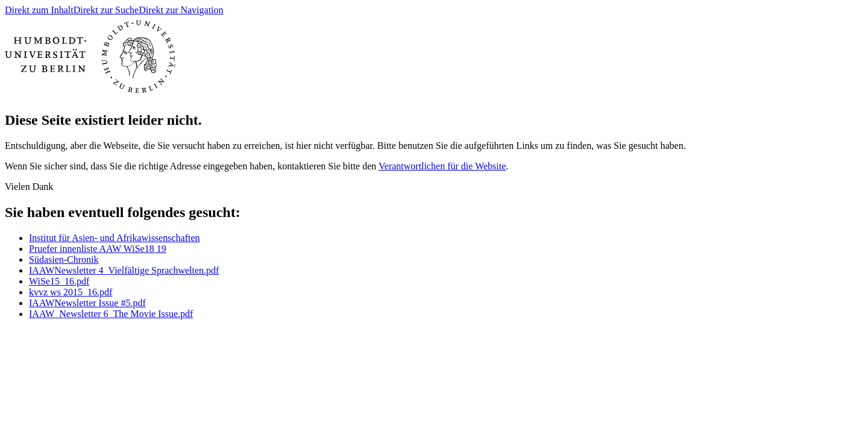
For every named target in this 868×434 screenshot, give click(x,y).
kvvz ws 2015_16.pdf (71, 292)
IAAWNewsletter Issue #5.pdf (87, 303)
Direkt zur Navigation (181, 10)
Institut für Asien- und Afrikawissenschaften (115, 238)
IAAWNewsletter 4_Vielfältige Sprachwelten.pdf (124, 270)
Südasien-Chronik (64, 259)
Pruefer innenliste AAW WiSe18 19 (98, 249)
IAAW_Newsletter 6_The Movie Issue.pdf (111, 314)
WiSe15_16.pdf (59, 281)
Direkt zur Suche (106, 10)
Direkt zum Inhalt (39, 10)
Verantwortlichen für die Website (442, 166)
